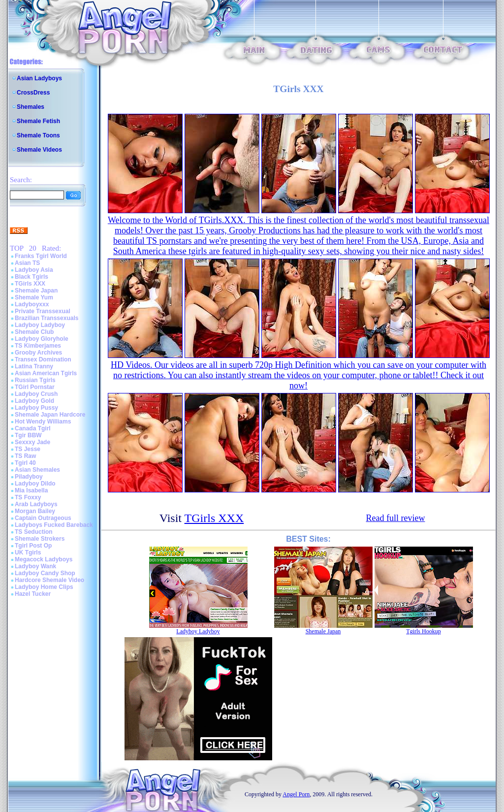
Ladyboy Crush (36, 394)
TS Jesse (28, 449)
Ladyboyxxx (32, 304)
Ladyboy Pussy (36, 408)
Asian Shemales (37, 470)
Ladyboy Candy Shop (45, 573)
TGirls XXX (30, 284)
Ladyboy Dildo (35, 484)
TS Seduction (34, 532)
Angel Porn (296, 794)
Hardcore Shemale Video (49, 580)
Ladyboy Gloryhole (42, 339)
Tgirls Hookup (423, 631)
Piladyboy (29, 477)
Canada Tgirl (33, 428)
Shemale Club (34, 332)
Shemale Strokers (40, 539)
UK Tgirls (28, 552)
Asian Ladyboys (39, 78)
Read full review (396, 518)
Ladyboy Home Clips (44, 587)
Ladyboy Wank (35, 566)
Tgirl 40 (25, 463)
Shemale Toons (38, 135)
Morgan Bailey (35, 511)
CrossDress (33, 93)
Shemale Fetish (38, 121)
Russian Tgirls (35, 380)
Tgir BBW (28, 435)
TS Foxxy (28, 497)
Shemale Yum (34, 297)
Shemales (31, 107)
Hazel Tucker (33, 594)
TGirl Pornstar (35, 387)
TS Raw (25, 456)
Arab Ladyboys (36, 504)
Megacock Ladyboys (44, 559)
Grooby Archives (38, 353)
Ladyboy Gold (34, 401)
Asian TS (27, 263)
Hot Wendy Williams (43, 422)
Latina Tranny (34, 366)
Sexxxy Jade (32, 442)
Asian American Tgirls (46, 373)
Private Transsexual (43, 311)
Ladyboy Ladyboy (40, 325)
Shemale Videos (39, 150)
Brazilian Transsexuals (47, 318)
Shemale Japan (36, 291)
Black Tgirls (31, 277)
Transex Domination (43, 359)
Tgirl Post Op (33, 546)
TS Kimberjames (38, 346)
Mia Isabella (31, 490)
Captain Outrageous (43, 518)
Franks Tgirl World (41, 256)
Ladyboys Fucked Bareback (54, 525)
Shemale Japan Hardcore (50, 415)
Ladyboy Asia (34, 270)
